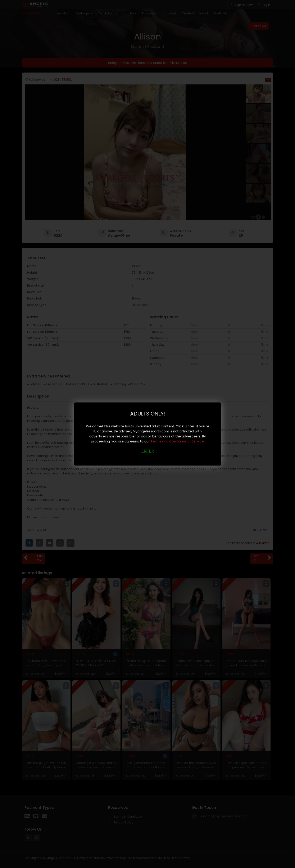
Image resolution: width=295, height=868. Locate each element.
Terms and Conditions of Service (177, 441)
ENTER (148, 451)
